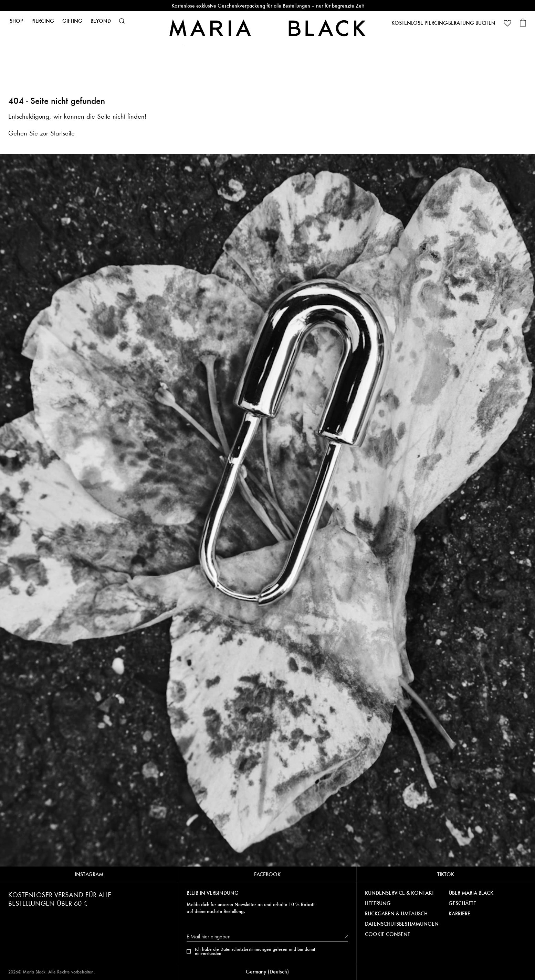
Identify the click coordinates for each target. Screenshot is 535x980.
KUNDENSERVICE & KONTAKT (400, 893)
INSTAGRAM (89, 874)
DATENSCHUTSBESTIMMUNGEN (402, 924)
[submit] (346, 937)
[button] (122, 21)
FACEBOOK (267, 874)
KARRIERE (459, 914)
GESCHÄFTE (462, 903)
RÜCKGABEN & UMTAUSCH (396, 914)
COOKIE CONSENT (387, 934)
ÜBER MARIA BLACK (471, 893)
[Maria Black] (267, 28)
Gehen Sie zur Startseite (41, 133)
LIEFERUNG (378, 903)
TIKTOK (446, 874)
